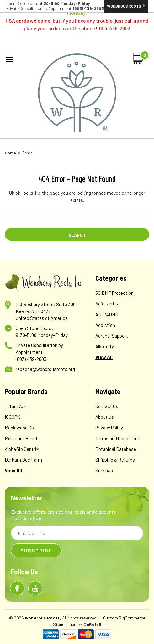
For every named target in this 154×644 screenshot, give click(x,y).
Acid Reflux (107, 304)
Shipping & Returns (115, 460)
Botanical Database (116, 449)
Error (27, 153)
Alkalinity (105, 346)
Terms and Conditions (118, 438)
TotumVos (15, 406)
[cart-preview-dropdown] (139, 59)
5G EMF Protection (114, 293)
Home (10, 153)
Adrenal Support (112, 336)
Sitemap (104, 470)
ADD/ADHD (107, 314)
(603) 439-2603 (31, 359)
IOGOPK (12, 417)
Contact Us (107, 406)
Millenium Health (22, 438)
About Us (105, 417)
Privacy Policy (109, 428)
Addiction (105, 325)
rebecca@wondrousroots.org (45, 369)
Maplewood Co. (20, 428)
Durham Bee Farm (23, 460)
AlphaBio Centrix (22, 449)
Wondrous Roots (126, 6)
